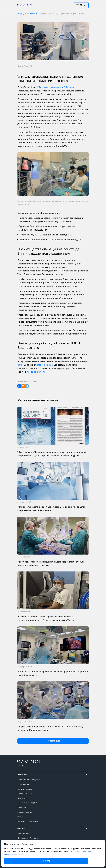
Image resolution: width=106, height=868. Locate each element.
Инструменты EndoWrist (28, 838)
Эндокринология (25, 812)
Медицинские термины (28, 821)
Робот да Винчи (24, 834)
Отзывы (21, 817)
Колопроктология (25, 794)
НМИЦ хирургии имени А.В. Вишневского (58, 87)
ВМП (21, 365)
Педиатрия (22, 798)
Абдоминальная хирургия (29, 780)
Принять (46, 861)
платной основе (45, 365)
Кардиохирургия (25, 789)
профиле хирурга (36, 372)
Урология (22, 808)
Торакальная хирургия (27, 803)
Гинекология (23, 784)
